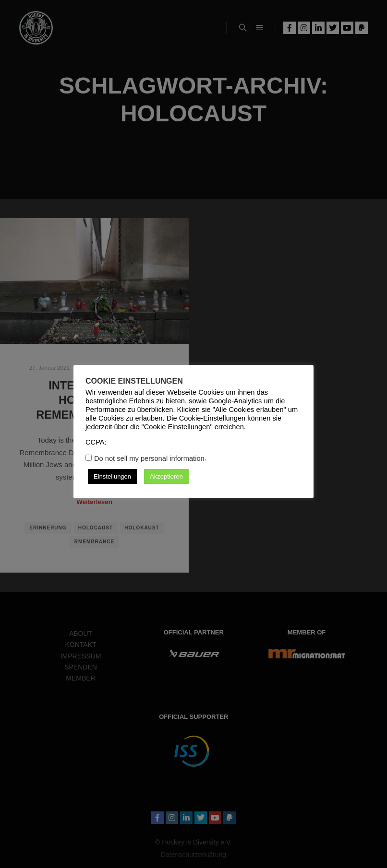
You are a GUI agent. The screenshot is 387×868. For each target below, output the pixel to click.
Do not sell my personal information (149, 458)
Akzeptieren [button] (166, 476)
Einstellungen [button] (112, 476)
